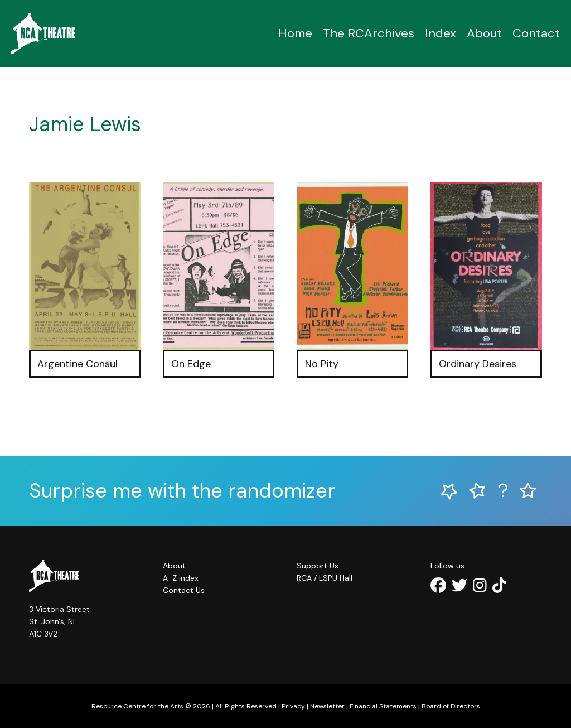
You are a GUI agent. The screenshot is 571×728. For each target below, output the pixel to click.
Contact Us (184, 590)
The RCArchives (369, 33)
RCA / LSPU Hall (325, 578)
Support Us (318, 566)
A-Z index (181, 578)
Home (295, 33)
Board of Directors (451, 706)
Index (441, 33)
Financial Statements (383, 706)
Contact (536, 33)
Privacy (293, 706)
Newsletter (327, 706)
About (484, 33)
